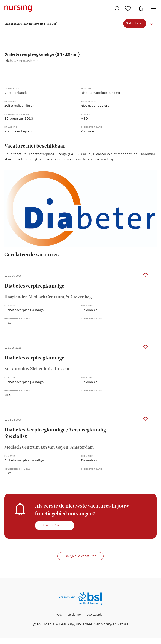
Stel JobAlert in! (55, 525)
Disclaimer (74, 614)
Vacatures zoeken (117, 9)
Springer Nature (115, 624)
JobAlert (141, 9)
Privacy (58, 614)
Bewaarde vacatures (128, 9)
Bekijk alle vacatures (80, 556)
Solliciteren (135, 23)
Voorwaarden (95, 614)
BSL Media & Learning (56, 624)
